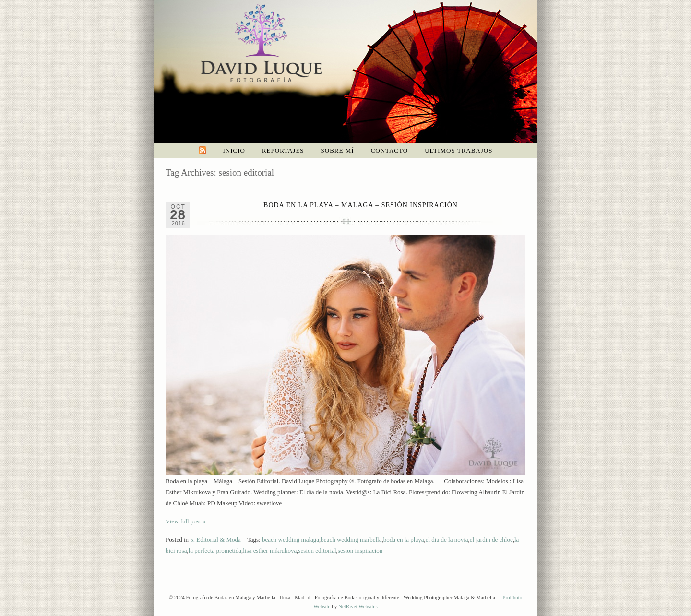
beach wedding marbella (351, 539)
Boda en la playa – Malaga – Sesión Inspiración (361, 205)
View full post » (185, 521)
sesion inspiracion (360, 551)
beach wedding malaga (291, 539)
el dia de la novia (447, 539)
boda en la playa (404, 539)
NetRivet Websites (358, 606)
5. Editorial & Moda (215, 539)
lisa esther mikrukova (270, 551)
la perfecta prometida (215, 551)
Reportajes (283, 150)
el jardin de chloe (491, 539)
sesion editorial (317, 551)
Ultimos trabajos (459, 150)
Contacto (390, 150)
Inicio (234, 150)
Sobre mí (338, 150)
